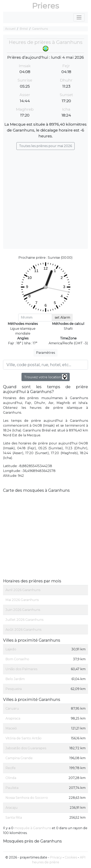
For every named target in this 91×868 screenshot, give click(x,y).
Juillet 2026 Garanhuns (24, 620)
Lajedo (11, 649)
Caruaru (12, 708)
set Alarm (62, 317)
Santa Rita (14, 818)
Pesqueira (14, 689)
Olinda (11, 778)
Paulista (12, 788)
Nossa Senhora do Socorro (27, 798)
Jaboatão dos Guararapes (26, 748)
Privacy (56, 857)
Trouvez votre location (46, 377)
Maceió (11, 728)
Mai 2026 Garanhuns (22, 600)
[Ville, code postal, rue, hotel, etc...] (45, 365)
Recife (11, 768)
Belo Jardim (15, 679)
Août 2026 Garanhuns (23, 630)
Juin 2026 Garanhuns (23, 610)
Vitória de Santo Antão (24, 738)
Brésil (24, 29)
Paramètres (45, 353)
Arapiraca (13, 718)
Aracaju (12, 808)
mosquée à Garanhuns (33, 828)
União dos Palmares (21, 669)
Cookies (71, 857)
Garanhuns (40, 29)
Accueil (10, 29)
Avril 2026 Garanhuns (23, 590)
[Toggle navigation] (79, 17)
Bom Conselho (17, 659)
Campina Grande (19, 758)
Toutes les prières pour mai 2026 (45, 146)
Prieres (45, 6)
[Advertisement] (45, 197)
